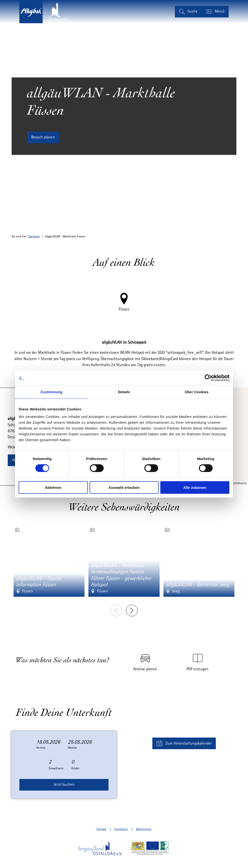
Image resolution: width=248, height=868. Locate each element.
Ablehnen (53, 487)
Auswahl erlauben (124, 487)
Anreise (41, 748)
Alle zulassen (195, 487)
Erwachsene (56, 768)
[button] (43, 137)
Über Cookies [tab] (197, 392)
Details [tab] (124, 392)
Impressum (121, 829)
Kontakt (101, 829)
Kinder (75, 768)
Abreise (72, 748)
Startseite (34, 237)
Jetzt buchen (64, 785)
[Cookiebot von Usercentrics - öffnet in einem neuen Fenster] (208, 378)
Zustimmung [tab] (51, 392)
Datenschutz (144, 829)
